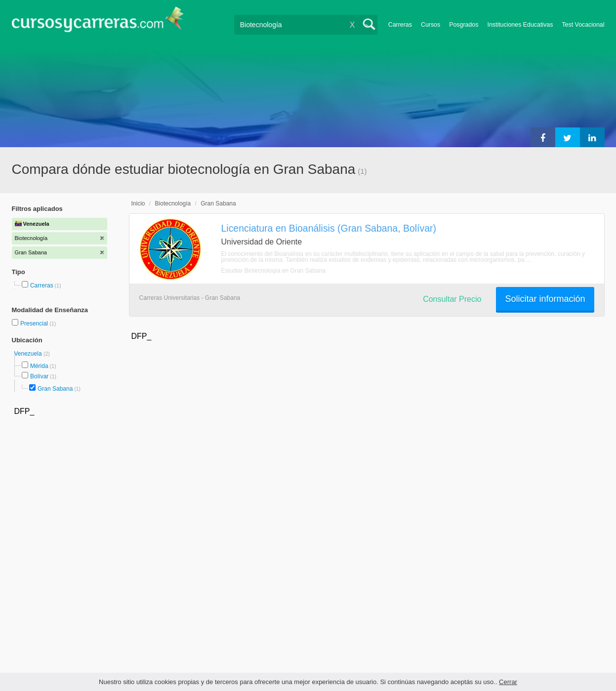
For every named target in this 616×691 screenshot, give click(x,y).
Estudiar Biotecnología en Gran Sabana (273, 271)
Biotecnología (173, 203)
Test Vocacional (583, 25)
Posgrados (464, 25)
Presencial (35, 324)
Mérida (39, 366)
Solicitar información (545, 299)
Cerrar (508, 682)
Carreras (400, 25)
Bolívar (39, 376)
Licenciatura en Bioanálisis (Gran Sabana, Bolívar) (329, 228)
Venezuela (29, 354)
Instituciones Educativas (520, 25)
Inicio (138, 203)
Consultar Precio (452, 299)
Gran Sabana (55, 389)
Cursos (431, 25)
